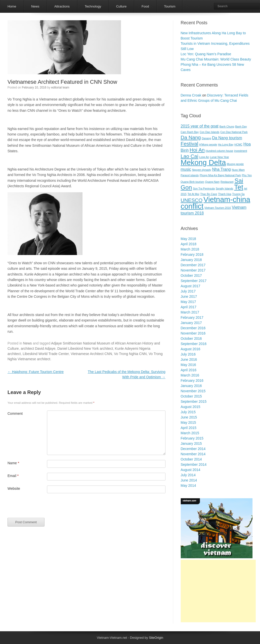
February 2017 (192, 317)
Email (13, 476)
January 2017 (191, 323)
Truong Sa (238, 194)
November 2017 (193, 270)
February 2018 (192, 254)
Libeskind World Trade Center (46, 354)
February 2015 (192, 438)
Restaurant (227, 182)
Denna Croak (191, 95)
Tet (239, 187)
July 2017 (188, 291)
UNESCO (192, 200)
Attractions (62, 6)
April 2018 (189, 244)
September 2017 (194, 281)
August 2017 (191, 286)
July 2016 (188, 354)
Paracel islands (190, 175)
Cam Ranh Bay (190, 132)
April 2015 (189, 428)
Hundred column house (219, 151)
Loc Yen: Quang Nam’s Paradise (206, 54)
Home (12, 6)
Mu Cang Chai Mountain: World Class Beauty (216, 59)
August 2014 (191, 470)
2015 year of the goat (200, 126)
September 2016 (194, 344)
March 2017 (190, 312)
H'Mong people (208, 144)
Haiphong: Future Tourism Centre (36, 372)
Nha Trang (221, 169)
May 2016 (188, 365)
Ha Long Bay (226, 144)
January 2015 (191, 443)
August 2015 (191, 407)
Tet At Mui (193, 194)
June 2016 (189, 359)
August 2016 (191, 349)
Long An (204, 157)
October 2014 (191, 459)
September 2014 (194, 464)
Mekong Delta (203, 162)
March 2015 (190, 433)
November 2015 (193, 391)
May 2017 (188, 302)
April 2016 (189, 370)
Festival (189, 144)
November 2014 (193, 454)
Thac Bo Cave (209, 194)
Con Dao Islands (210, 132)
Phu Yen (247, 175)
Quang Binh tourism (192, 182)
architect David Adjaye (38, 348)
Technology (93, 6)
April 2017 (189, 307)
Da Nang (191, 137)
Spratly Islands (224, 188)
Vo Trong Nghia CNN (130, 354)
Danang (206, 138)
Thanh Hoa (225, 194)
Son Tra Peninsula (204, 188)
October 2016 (191, 338)
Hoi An (197, 150)
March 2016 (190, 375)
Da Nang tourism (227, 138)
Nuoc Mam (238, 170)
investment (241, 151)
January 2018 (191, 260)
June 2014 (189, 480)
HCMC (238, 144)
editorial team (60, 87)
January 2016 (191, 386)
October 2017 (191, 275)
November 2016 (193, 333)
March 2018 (190, 249)
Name (13, 463)
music (186, 169)
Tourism (170, 6)
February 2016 (192, 380)
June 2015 (189, 417)
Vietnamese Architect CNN (91, 354)
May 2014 (188, 485)
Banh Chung (227, 126)
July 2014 (188, 475)
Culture (121, 6)
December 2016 (193, 328)
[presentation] (45, 508)
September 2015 (194, 401)
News (35, 6)
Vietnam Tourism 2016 (218, 208)
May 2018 (188, 239)
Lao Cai (189, 156)
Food (145, 6)
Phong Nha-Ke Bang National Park (220, 175)
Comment (15, 413)
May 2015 (188, 422)
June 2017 (189, 296)
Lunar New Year (219, 157)
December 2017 (193, 265)
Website (14, 488)
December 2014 (193, 449)
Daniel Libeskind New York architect (85, 348)
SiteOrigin (156, 638)
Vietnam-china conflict (215, 203)
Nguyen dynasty (201, 170)
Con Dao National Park (234, 132)
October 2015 (191, 396)
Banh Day (241, 126)
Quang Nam (212, 182)
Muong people (235, 164)
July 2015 (188, 412)
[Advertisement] (218, 591)
